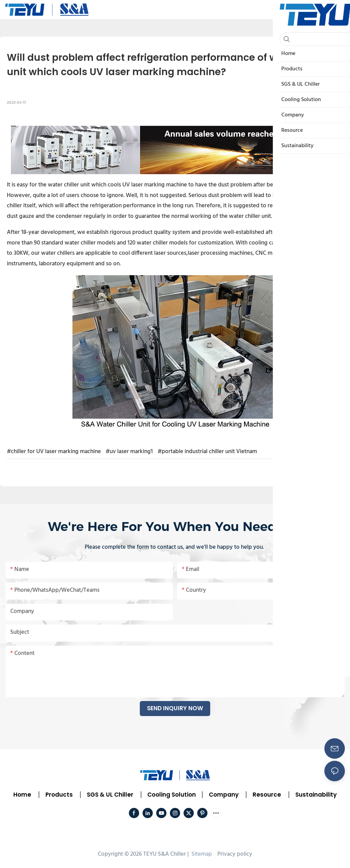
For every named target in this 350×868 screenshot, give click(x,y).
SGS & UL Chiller (110, 795)
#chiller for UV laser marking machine (54, 452)
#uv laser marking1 (129, 452)
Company (224, 795)
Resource (267, 795)
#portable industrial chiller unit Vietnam (207, 452)
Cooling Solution (172, 795)
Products (58, 795)
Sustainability (316, 795)
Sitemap (201, 854)
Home (22, 795)
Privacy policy (235, 854)
